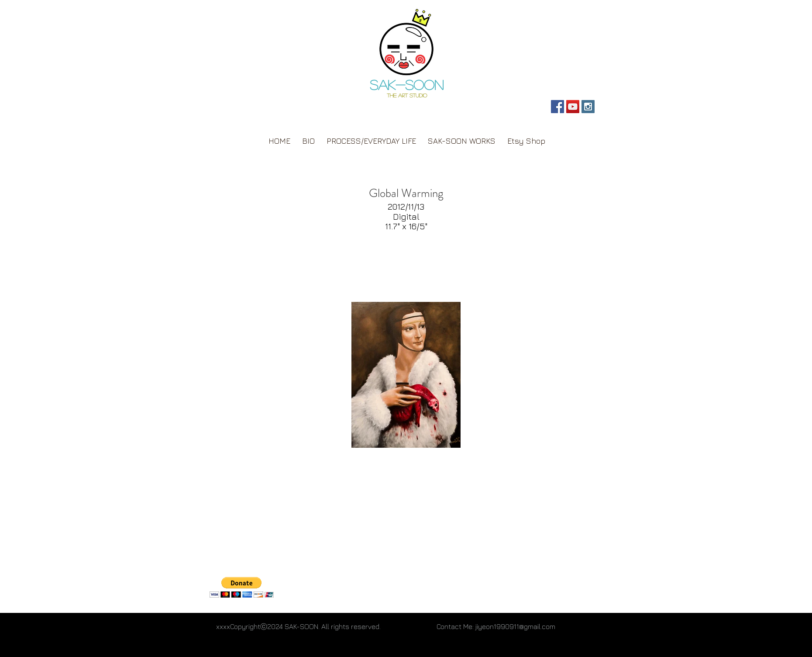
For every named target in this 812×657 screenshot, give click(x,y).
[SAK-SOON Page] (557, 107)
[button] (242, 587)
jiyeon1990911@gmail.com (515, 626)
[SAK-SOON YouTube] (573, 107)
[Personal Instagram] (588, 107)
